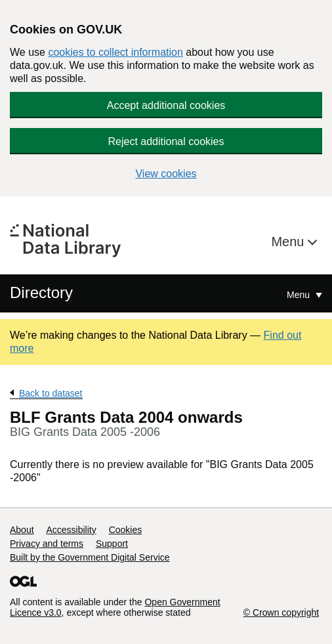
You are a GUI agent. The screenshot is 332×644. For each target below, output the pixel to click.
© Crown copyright (281, 612)
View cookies (166, 174)
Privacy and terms (47, 544)
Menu (289, 242)
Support (112, 544)
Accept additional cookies (166, 105)
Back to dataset (51, 393)
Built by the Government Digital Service (90, 557)
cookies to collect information (115, 52)
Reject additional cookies (166, 141)
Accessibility (71, 530)
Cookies (126, 530)
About (22, 530)
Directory (41, 292)
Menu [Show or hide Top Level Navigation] (300, 295)
